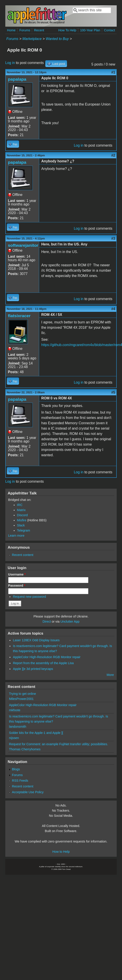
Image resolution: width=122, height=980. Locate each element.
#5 (113, 392)
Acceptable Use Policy (28, 792)
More (110, 675)
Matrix (21, 510)
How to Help (61, 852)
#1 (113, 72)
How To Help (67, 30)
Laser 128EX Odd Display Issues (36, 640)
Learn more (16, 536)
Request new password (29, 597)
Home (11, 30)
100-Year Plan (90, 30)
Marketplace (32, 39)
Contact (110, 30)
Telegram (24, 530)
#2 (113, 155)
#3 (113, 238)
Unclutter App (70, 621)
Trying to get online (23, 694)
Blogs (16, 769)
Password (17, 586)
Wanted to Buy (57, 39)
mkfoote (15, 710)
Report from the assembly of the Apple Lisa (43, 663)
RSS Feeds (20, 781)
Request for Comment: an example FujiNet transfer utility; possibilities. (59, 744)
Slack (21, 525)
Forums (25, 30)
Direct (47, 621)
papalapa (17, 79)
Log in (10, 63)
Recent (39, 30)
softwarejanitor (23, 245)
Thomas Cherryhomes (25, 749)
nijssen (14, 738)
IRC (20, 505)
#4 (113, 309)
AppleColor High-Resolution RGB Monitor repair (47, 657)
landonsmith (18, 727)
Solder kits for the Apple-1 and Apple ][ (36, 733)
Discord (22, 515)
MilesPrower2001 (21, 699)
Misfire (22, 520)
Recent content (23, 555)
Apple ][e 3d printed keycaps (33, 669)
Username (17, 574)
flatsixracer (19, 316)
